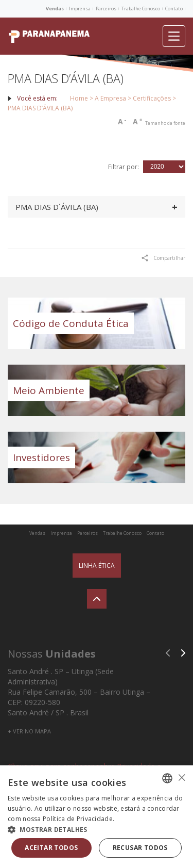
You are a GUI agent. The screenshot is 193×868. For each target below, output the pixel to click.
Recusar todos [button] (140, 848)
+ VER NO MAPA (29, 731)
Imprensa (80, 9)
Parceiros (106, 9)
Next (183, 653)
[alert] (97, 817)
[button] (97, 829)
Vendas (55, 9)
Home (79, 98)
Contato (174, 9)
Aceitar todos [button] (51, 848)
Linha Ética (97, 566)
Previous (168, 653)
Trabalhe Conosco (141, 9)
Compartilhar (163, 258)
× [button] (181, 777)
